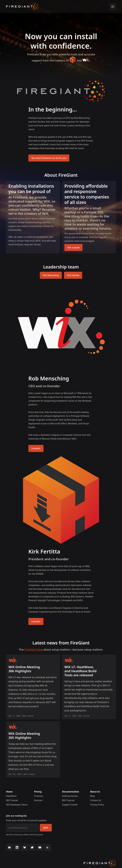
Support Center (70, 805)
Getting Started (70, 796)
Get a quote (73, 247)
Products (39, 796)
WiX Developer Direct (17, 805)
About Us (95, 792)
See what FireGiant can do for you (49, 158)
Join (46, 828)
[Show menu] (113, 6)
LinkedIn (36, 448)
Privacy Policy (97, 805)
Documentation (71, 792)
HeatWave (11, 796)
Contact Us (96, 800)
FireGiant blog (33, 650)
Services (38, 800)
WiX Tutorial (68, 800)
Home (9, 792)
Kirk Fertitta (73, 275)
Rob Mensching (51, 275)
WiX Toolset (12, 800)
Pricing (38, 792)
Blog (92, 796)
